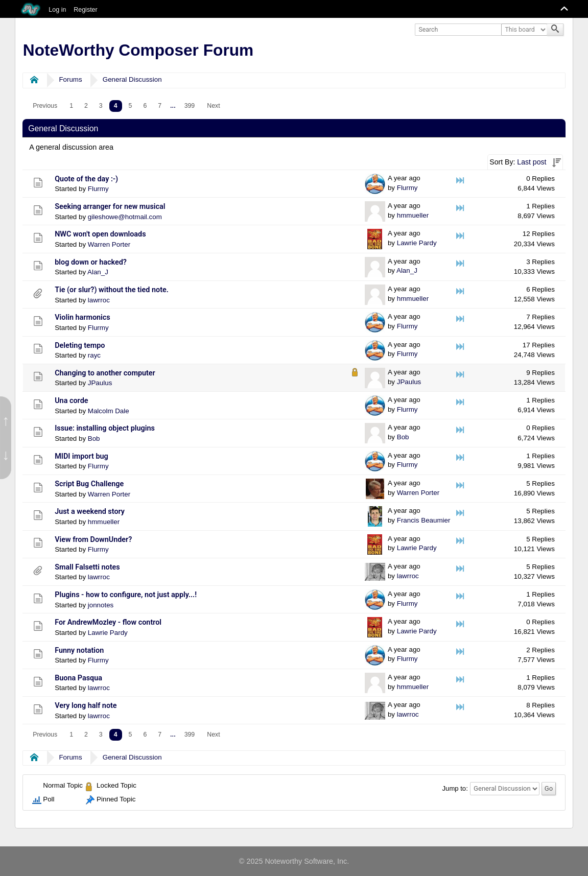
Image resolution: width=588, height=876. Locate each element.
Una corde (71, 401)
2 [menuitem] (86, 106)
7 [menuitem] (160, 106)
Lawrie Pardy (417, 243)
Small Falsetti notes (87, 567)
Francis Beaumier (424, 520)
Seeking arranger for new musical (110, 207)
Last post (532, 162)
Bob (94, 439)
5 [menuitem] (131, 106)
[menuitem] (45, 106)
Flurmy (98, 189)
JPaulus (100, 383)
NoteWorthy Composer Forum (138, 50)
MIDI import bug (81, 456)
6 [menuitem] (145, 106)
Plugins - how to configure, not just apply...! (126, 595)
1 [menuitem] (71, 106)
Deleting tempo (80, 346)
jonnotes (101, 605)
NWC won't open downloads (100, 234)
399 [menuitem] (190, 106)
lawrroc (99, 300)
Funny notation (79, 650)
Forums (70, 79)
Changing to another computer (105, 373)
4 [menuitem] (116, 106)
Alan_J (98, 272)
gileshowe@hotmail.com (125, 217)
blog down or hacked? (91, 262)
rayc (94, 355)
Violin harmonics (83, 317)
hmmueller (413, 215)
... (173, 106)
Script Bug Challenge (89, 484)
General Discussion (132, 79)
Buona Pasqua (78, 678)
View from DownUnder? (93, 540)
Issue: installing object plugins (105, 428)
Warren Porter (109, 244)
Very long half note (86, 706)
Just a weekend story (90, 512)
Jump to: (455, 788)
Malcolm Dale (109, 411)
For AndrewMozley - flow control (108, 622)
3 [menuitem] (101, 106)
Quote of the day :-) (86, 179)
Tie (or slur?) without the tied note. (112, 290)
